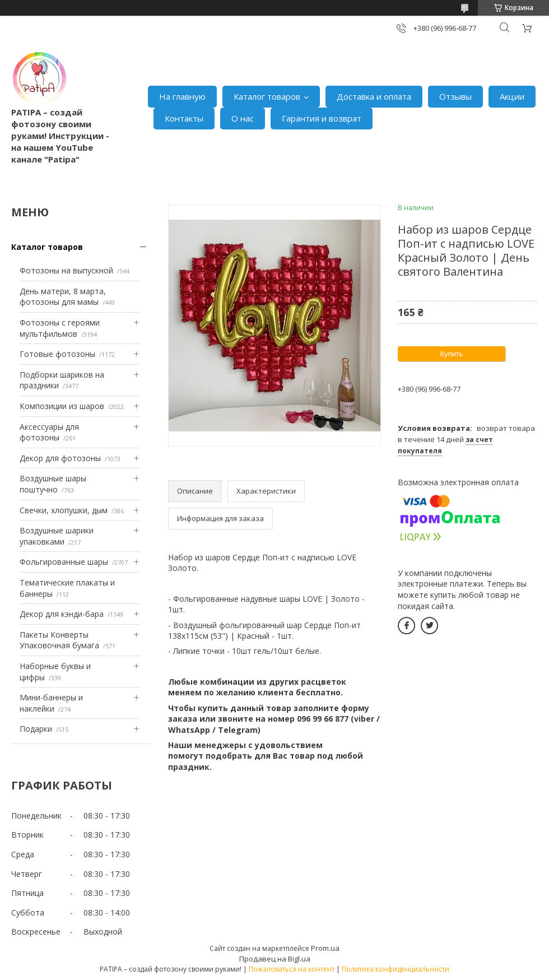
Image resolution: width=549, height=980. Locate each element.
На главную (182, 96)
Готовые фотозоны (57, 354)
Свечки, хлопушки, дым (64, 510)
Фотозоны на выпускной (66, 270)
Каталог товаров (267, 96)
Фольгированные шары (64, 562)
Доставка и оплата (374, 96)
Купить (451, 354)
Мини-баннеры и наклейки (51, 703)
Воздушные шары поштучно (53, 484)
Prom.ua (325, 948)
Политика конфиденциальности (396, 969)
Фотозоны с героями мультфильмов (60, 328)
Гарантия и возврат (322, 118)
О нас (243, 118)
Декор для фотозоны (60, 458)
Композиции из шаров (62, 406)
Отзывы (455, 96)
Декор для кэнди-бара (62, 614)
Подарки (36, 729)
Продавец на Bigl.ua (275, 959)
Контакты (184, 118)
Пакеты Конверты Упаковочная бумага (59, 640)
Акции (512, 96)
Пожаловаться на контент (292, 969)
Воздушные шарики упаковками (57, 536)
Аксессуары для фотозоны (49, 432)
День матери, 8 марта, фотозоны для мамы (63, 297)
